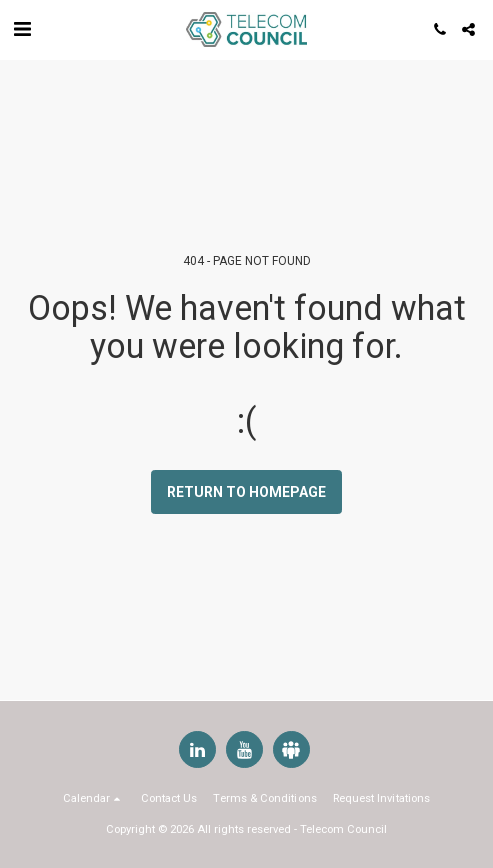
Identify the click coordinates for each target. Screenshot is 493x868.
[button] (22, 29)
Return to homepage (246, 492)
